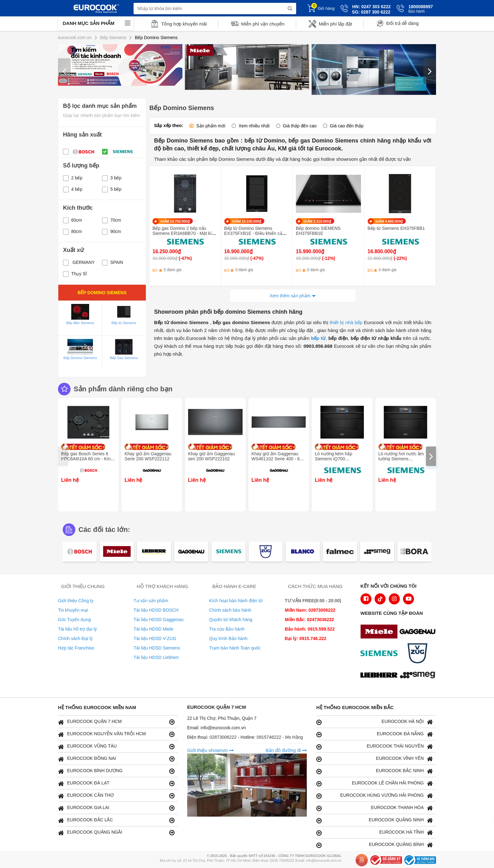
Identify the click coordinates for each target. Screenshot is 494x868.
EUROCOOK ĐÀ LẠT (116, 783)
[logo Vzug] (419, 654)
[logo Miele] (381, 632)
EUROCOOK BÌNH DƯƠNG (116, 771)
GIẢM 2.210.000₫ (317, 221)
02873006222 (224, 737)
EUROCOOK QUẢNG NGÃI (116, 833)
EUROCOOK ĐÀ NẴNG (375, 734)
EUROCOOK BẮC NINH (375, 771)
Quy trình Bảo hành (228, 638)
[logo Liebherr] (381, 676)
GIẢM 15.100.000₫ (247, 221)
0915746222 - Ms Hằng (280, 737)
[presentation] (64, 71)
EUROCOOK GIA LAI (116, 808)
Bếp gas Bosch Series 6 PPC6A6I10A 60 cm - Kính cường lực (87, 459)
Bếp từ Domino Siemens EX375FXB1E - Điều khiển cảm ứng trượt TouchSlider (255, 233)
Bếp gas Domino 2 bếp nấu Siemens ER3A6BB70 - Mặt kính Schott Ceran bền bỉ (184, 233)
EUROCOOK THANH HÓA (375, 808)
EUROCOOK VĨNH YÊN (375, 759)
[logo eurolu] (419, 676)
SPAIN (113, 262)
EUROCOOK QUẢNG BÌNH (375, 845)
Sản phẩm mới (211, 126)
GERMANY (79, 262)
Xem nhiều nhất (254, 126)
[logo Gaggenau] (419, 632)
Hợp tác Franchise (76, 648)
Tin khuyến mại (73, 610)
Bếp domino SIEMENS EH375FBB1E (318, 231)
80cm (72, 231)
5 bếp (112, 189)
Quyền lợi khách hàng (231, 620)
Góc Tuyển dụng (74, 620)
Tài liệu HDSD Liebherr (156, 657)
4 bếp (73, 189)
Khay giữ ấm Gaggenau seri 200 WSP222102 (212, 456)
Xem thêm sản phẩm (290, 296)
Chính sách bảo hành (230, 610)
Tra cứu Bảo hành (227, 629)
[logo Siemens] (381, 654)
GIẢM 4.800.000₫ (389, 221)
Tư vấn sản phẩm (151, 601)
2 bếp (73, 178)
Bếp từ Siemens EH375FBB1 (396, 228)
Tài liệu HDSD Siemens (157, 648)
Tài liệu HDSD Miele (153, 629)
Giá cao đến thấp (347, 126)
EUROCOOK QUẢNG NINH (375, 820)
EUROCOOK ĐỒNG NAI (116, 759)
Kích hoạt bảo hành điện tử (236, 601)
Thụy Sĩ (75, 274)
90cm (112, 231)
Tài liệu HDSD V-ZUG (155, 638)
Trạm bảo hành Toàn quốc (235, 648)
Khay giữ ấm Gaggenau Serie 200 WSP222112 (148, 456)
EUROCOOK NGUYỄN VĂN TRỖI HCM (116, 734)
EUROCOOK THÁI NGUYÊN (375, 746)
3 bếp (112, 178)
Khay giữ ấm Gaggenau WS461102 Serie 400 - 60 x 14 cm (279, 459)
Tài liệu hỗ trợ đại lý (77, 629)
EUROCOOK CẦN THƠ (116, 796)
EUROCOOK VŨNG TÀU (116, 746)
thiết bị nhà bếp (346, 322)
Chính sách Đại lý (75, 638)
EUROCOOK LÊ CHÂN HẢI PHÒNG (375, 783)
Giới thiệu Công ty (76, 601)
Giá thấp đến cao (300, 126)
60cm (72, 220)
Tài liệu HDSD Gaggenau (158, 620)
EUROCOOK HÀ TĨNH (375, 833)
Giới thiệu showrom (210, 750)
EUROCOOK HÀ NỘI (375, 722)
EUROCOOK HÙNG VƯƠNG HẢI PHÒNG (375, 796)
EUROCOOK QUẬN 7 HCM (116, 722)
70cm (112, 220)
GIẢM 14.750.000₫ (175, 221)
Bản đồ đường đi (286, 750)
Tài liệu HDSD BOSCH (156, 610)
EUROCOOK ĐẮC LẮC (116, 820)
